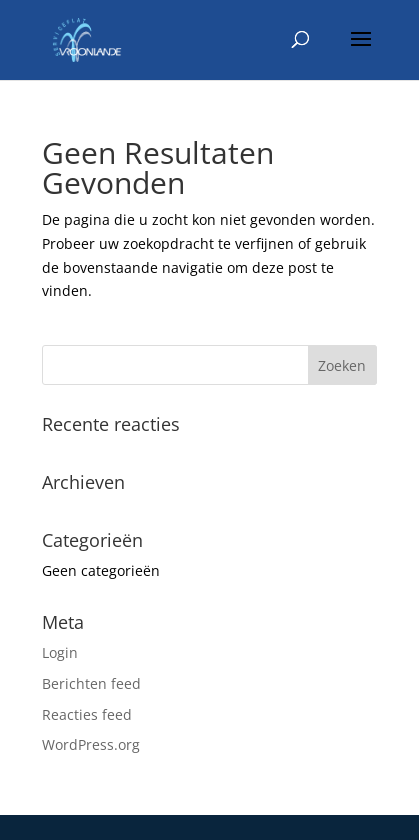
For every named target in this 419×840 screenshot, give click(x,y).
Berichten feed (91, 683)
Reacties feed (87, 714)
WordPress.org (91, 744)
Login (60, 652)
